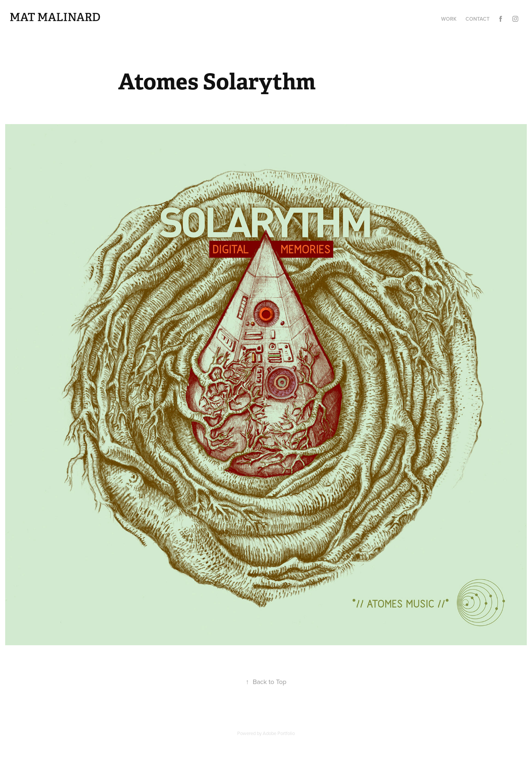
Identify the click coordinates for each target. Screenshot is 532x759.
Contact (478, 19)
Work (449, 19)
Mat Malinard (55, 17)
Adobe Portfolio (279, 733)
